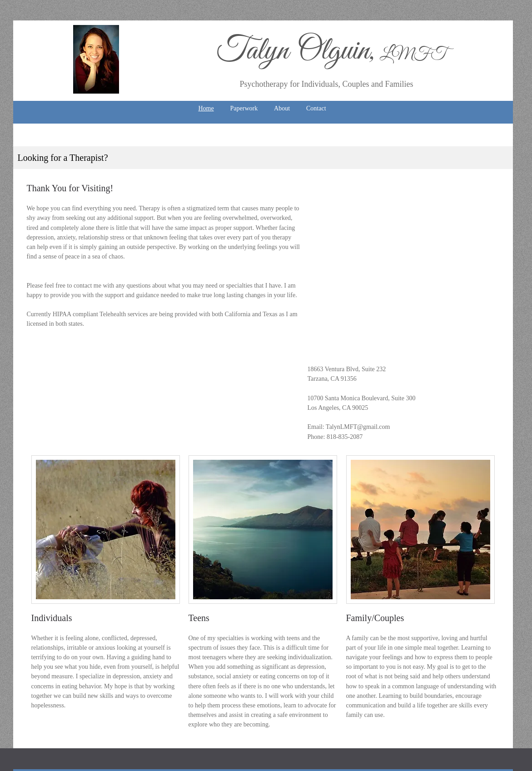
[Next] (500, 146)
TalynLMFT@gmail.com (358, 427)
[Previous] (26, 146)
